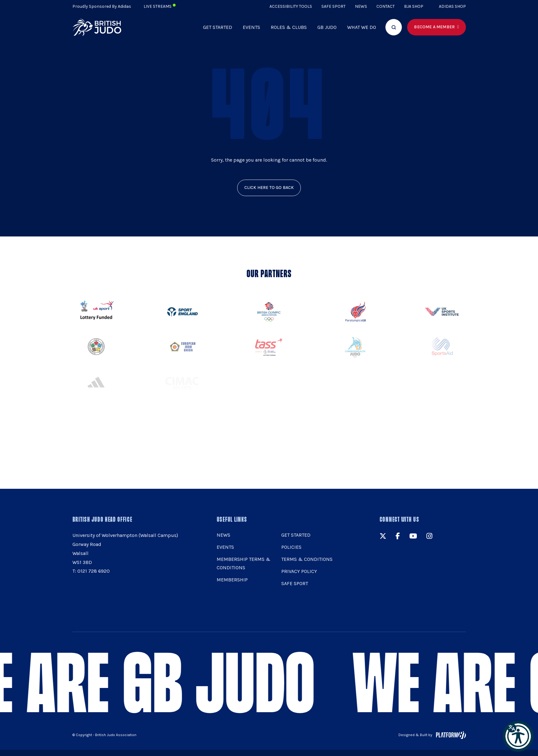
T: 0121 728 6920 (91, 571)
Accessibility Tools (291, 6)
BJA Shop (414, 6)
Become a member (434, 27)
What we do (362, 27)
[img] (97, 27)
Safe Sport (333, 6)
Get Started (218, 27)
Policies (291, 547)
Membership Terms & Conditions (244, 563)
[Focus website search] (394, 27)
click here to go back (269, 188)
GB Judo (327, 27)
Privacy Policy (299, 571)
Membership (232, 580)
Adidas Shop (452, 6)
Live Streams (160, 6)
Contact (386, 6)
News (361, 6)
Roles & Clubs (289, 27)
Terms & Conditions (307, 559)
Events (251, 27)
